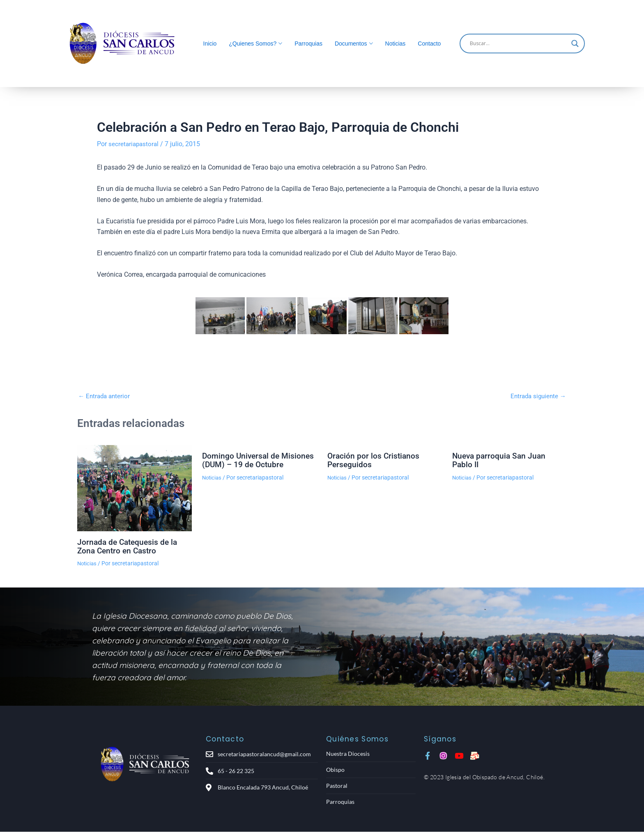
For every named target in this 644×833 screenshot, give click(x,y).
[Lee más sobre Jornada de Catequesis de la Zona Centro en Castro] (135, 488)
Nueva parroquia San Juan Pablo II (500, 460)
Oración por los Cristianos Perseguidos (374, 460)
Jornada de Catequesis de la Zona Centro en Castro (129, 546)
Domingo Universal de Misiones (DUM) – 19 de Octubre (259, 460)
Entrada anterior (105, 396)
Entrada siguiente (537, 396)
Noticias (396, 44)
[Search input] (519, 44)
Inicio (210, 44)
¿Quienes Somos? (253, 44)
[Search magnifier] (575, 44)
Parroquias (308, 44)
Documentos (351, 44)
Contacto (429, 44)
